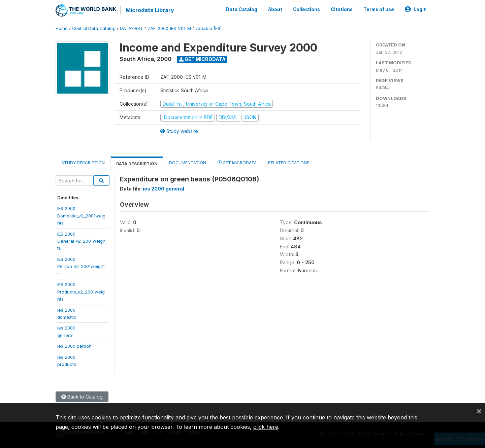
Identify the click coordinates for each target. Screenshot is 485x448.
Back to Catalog (82, 397)
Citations (342, 9)
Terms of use (379, 9)
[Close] (479, 411)
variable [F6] (208, 28)
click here (266, 427)
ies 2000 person (74, 346)
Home (62, 28)
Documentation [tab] (188, 163)
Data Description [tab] (137, 164)
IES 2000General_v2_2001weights (81, 241)
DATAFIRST (132, 28)
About (275, 9)
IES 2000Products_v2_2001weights (81, 292)
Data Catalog (242, 9)
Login (416, 9)
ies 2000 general (164, 189)
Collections (306, 9)
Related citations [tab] (289, 163)
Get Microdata (202, 59)
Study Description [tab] (83, 163)
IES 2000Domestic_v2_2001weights (81, 216)
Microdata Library (150, 10)
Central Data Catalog (94, 28)
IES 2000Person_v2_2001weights (81, 266)
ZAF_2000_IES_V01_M (169, 28)
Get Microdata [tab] (237, 162)
